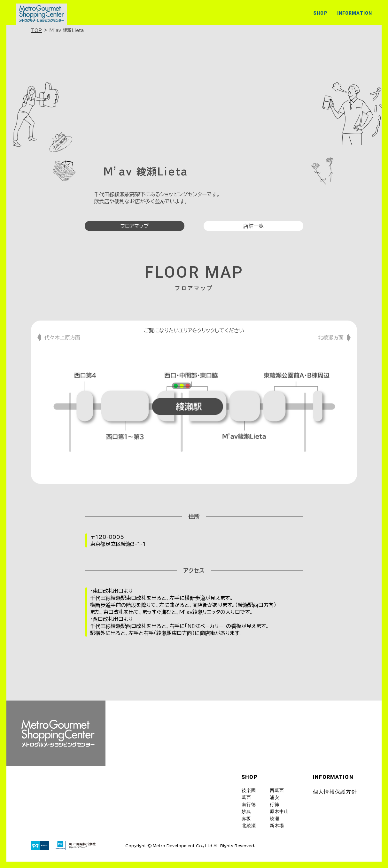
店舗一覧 (253, 226)
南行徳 (249, 804)
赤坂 (246, 818)
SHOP (320, 13)
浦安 (275, 797)
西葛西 (277, 790)
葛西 (246, 797)
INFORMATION (355, 13)
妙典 (246, 811)
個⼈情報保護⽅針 (335, 792)
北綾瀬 (249, 825)
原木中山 (279, 811)
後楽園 (249, 790)
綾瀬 (275, 818)
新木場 (277, 825)
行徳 (275, 804)
